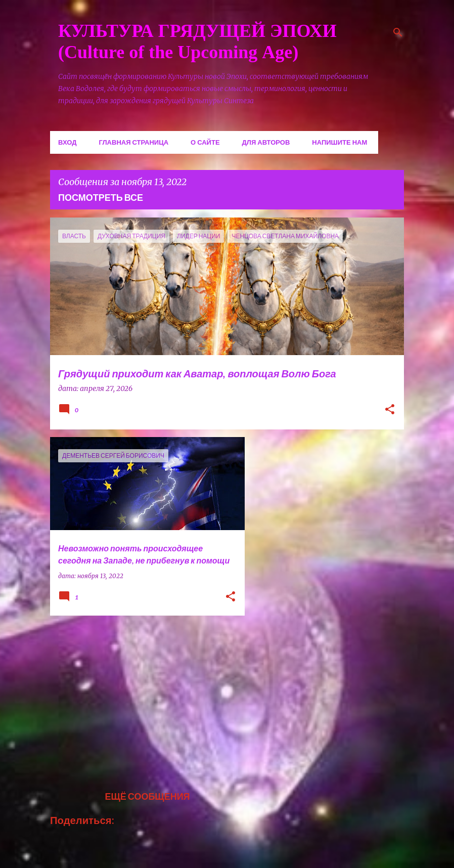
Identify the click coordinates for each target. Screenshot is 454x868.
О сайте (205, 142)
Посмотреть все (101, 197)
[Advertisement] (144, 694)
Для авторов (266, 142)
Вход (67, 142)
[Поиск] (398, 32)
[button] (390, 410)
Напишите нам (339, 142)
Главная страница (133, 142)
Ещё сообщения (147, 796)
